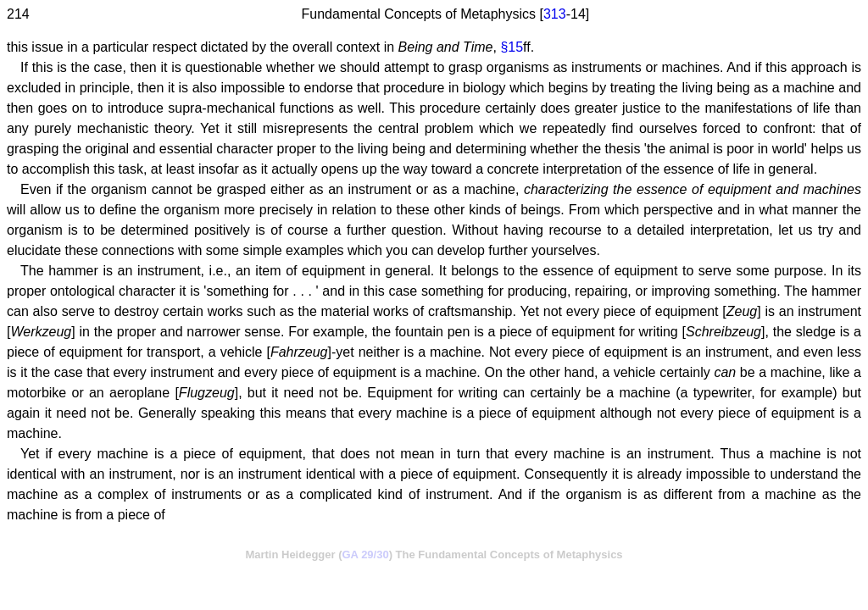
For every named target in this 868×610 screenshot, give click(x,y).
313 (555, 14)
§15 (512, 47)
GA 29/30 (366, 555)
